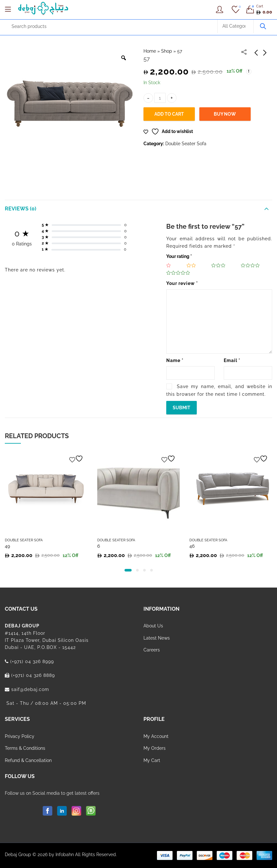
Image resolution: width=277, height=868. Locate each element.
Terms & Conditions (25, 748)
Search (263, 26)
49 (7, 546)
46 (192, 546)
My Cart (152, 760)
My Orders (155, 748)
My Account (156, 736)
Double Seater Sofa (186, 144)
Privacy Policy (20, 736)
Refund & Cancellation (28, 760)
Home (150, 51)
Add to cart (169, 114)
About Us (153, 626)
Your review (182, 283)
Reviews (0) (21, 209)
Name (175, 360)
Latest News (157, 638)
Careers (152, 650)
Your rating (179, 256)
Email (232, 360)
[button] (128, 570)
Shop (167, 51)
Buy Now (225, 114)
